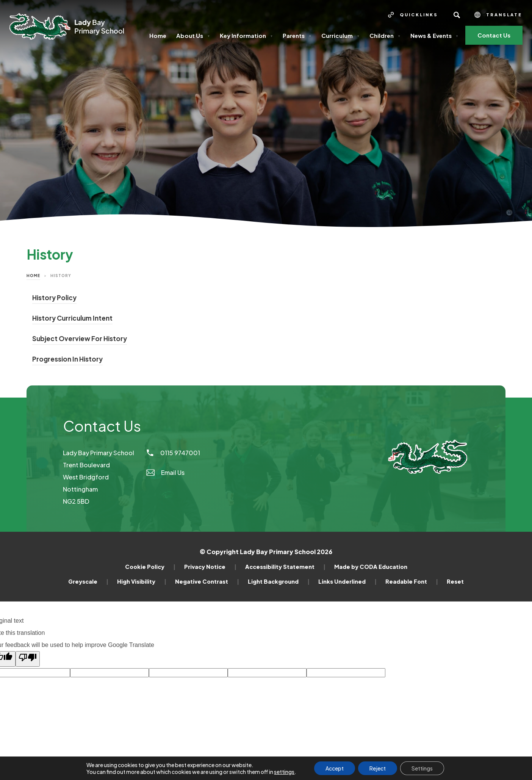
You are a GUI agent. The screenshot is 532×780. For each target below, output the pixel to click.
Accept (335, 768)
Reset (455, 581)
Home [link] (33, 276)
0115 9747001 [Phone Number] (173, 453)
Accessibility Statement (285, 567)
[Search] (457, 15)
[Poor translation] (28, 659)
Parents (297, 35)
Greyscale (88, 581)
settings (284, 772)
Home (158, 35)
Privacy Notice (210, 567)
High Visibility (142, 581)
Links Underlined (347, 581)
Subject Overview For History (80, 340)
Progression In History (67, 360)
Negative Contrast (207, 581)
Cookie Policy (150, 567)
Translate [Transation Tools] (498, 15)
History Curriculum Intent (72, 319)
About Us (193, 35)
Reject (378, 768)
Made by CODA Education (371, 567)
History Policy (54, 299)
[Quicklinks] (413, 15)
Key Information (246, 35)
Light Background (279, 581)
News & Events (434, 35)
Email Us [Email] (165, 472)
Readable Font (412, 581)
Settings (422, 768)
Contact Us (494, 35)
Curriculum (340, 35)
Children (385, 35)
